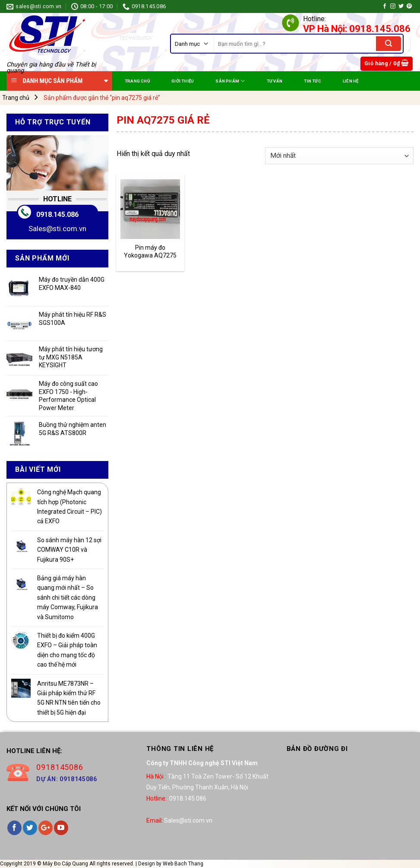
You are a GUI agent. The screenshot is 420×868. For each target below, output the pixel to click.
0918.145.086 (57, 215)
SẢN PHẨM (230, 81)
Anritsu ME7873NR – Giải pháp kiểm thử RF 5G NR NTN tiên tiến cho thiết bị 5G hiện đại (69, 698)
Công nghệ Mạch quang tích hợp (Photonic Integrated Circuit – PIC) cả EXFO (69, 507)
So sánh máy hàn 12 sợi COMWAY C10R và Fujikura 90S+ (69, 550)
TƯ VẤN (275, 81)
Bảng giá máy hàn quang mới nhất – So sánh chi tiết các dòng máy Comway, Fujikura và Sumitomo (68, 598)
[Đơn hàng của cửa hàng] (339, 156)
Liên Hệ (351, 81)
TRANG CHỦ (137, 81)
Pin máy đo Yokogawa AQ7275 (150, 251)
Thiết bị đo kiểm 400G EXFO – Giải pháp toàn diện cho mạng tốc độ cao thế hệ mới (67, 650)
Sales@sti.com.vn (57, 229)
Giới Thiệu (183, 81)
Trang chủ (16, 98)
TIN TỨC (312, 81)
